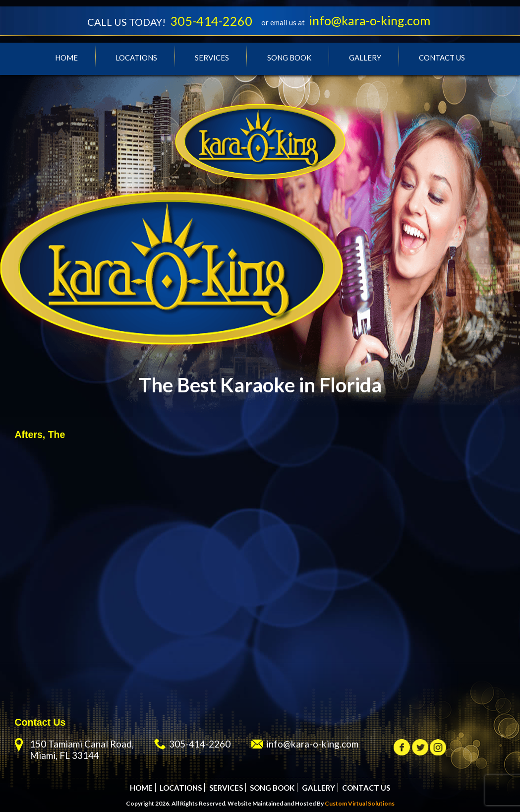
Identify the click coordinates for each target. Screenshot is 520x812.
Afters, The (40, 435)
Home (66, 58)
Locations (136, 58)
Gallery (365, 58)
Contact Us (442, 58)
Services (212, 58)
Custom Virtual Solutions (360, 803)
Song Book (289, 58)
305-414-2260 (211, 21)
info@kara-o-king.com (370, 20)
